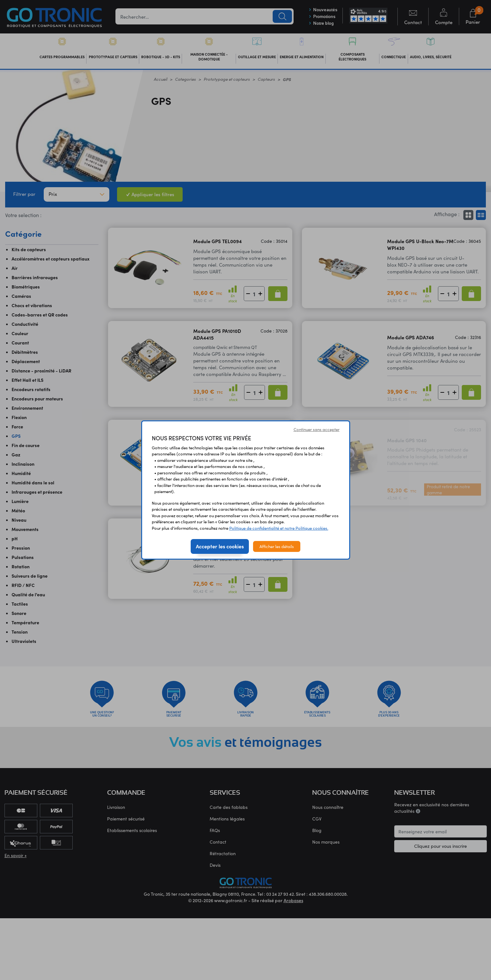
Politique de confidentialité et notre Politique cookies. (279, 528)
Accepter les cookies (220, 546)
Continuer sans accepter (317, 429)
